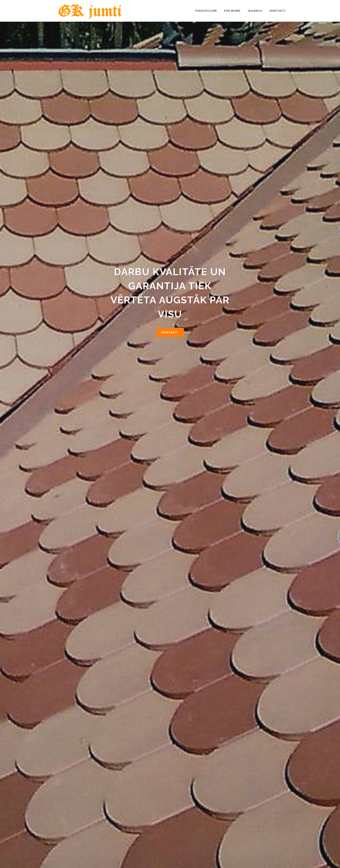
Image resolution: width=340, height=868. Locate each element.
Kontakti (170, 332)
